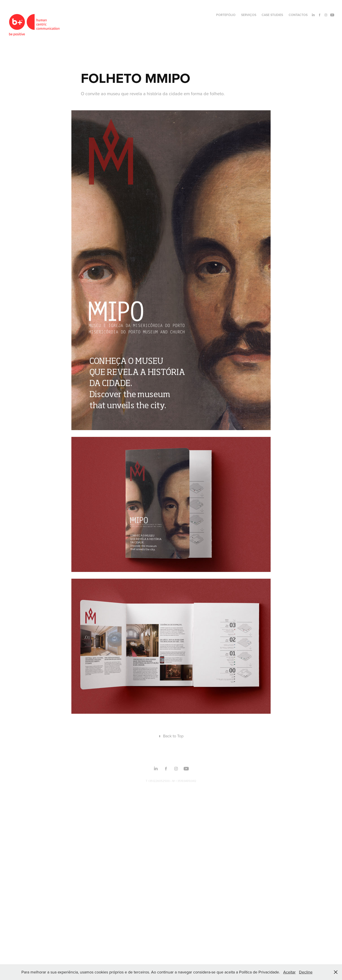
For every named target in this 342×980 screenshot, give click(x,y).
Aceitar (289, 972)
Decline (306, 972)
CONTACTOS (298, 15)
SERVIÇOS (249, 15)
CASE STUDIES (272, 15)
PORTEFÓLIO (226, 15)
